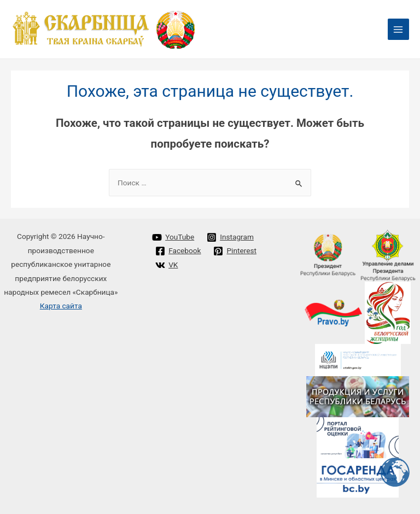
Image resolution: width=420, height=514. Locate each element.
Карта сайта (61, 306)
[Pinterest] (235, 251)
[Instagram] (231, 237)
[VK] (167, 265)
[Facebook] (178, 251)
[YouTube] (173, 237)
